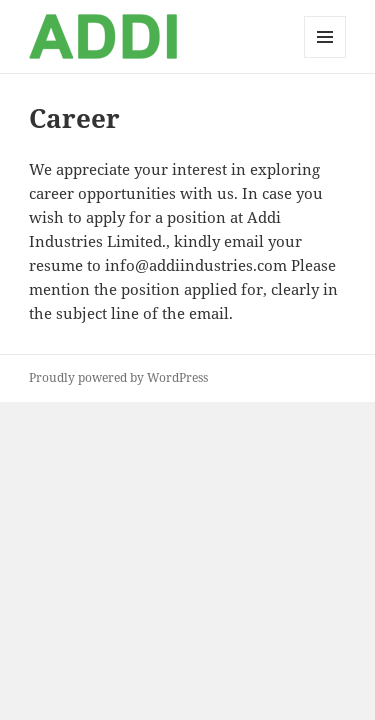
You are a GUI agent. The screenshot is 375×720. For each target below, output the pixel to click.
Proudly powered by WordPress (118, 377)
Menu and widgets (325, 57)
